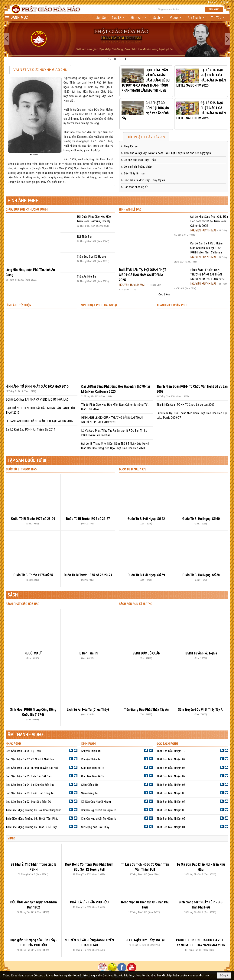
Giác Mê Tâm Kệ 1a (93, 776)
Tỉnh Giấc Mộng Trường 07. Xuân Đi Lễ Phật (31, 827)
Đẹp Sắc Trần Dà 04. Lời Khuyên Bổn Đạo (30, 785)
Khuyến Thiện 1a (91, 759)
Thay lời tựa (131, 146)
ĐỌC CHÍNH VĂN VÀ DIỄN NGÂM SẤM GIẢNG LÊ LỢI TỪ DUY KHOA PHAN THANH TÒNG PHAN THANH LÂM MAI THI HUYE (146, 80)
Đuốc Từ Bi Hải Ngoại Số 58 (201, 575)
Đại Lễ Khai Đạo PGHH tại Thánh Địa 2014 (30, 430)
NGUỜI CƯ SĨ (33, 653)
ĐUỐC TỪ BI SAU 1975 (132, 469)
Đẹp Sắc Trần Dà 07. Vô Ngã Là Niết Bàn (30, 759)
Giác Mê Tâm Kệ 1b (93, 768)
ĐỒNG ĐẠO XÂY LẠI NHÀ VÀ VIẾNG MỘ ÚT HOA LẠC (37, 400)
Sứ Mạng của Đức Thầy (95, 827)
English (225, 2)
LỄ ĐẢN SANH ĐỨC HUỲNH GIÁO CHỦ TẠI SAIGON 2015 (39, 421)
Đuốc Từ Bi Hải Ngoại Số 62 (146, 519)
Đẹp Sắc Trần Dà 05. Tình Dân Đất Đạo (29, 776)
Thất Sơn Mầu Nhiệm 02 (171, 819)
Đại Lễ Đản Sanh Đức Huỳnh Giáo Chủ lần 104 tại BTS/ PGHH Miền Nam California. (207, 248)
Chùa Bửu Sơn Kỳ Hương (91, 257)
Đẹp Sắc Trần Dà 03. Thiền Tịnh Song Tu (30, 793)
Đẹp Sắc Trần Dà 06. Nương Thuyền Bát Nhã (32, 768)
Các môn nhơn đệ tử (136, 187)
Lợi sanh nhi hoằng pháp (138, 167)
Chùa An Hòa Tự (87, 277)
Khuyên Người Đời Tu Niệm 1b (99, 810)
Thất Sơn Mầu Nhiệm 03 (171, 810)
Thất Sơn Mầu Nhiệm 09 (171, 759)
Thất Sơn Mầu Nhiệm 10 (171, 751)
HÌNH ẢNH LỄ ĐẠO (130, 210)
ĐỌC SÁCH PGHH (167, 744)
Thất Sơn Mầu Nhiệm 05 (171, 793)
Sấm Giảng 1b (89, 785)
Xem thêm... (35, 155)
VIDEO (11, 838)
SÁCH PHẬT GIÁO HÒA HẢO (22, 604)
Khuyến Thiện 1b (91, 751)
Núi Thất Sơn (85, 237)
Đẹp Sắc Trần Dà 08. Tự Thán (23, 751)
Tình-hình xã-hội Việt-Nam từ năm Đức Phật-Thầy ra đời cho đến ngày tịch (167, 153)
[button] (118, 18)
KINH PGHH (88, 744)
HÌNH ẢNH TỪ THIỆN (18, 305)
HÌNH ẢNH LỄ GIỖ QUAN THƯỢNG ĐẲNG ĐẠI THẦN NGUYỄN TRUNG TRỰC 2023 (207, 274)
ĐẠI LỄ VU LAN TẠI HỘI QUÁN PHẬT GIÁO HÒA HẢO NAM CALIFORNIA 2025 (142, 275)
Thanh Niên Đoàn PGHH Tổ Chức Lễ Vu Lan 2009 (185, 405)
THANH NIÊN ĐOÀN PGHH (172, 305)
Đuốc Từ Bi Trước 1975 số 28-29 (33, 519)
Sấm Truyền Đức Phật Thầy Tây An (201, 710)
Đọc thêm (164, 294)
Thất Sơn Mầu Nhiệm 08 (171, 768)
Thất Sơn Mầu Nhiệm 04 (171, 802)
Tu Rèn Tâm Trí (88, 653)
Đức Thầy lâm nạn (134, 173)
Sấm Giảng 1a (89, 793)
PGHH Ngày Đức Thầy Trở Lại (145, 940)
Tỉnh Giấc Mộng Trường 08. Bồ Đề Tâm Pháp (32, 819)
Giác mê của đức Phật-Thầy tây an (144, 180)
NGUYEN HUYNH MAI (132, 285)
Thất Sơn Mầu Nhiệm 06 (171, 785)
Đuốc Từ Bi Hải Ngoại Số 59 (146, 575)
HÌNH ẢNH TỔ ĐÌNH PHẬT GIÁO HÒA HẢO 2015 (37, 386)
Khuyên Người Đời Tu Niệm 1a (99, 819)
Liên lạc (213, 2)
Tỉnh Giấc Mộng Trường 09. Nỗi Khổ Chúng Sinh (33, 810)
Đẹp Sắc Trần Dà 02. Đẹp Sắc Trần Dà (28, 802)
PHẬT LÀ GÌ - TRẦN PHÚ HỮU (89, 902)
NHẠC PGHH (13, 744)
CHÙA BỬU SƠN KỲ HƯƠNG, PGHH (27, 210)
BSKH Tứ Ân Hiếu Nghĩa (201, 653)
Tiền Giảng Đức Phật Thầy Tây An (146, 710)
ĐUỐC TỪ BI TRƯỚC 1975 (21, 469)
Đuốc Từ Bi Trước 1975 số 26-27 (88, 519)
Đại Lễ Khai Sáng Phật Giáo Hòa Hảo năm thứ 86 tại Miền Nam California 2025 (209, 221)
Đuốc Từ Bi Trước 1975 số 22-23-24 (88, 575)
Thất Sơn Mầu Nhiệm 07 (171, 776)
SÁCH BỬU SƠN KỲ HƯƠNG (135, 604)
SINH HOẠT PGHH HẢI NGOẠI (99, 305)
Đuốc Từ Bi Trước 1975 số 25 (33, 575)
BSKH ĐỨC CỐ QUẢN (146, 653)
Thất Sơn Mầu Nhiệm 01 (171, 827)
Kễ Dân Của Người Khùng (96, 802)
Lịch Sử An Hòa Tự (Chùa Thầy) (88, 710)
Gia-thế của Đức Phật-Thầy (140, 160)
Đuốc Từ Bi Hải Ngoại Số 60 (201, 519)
